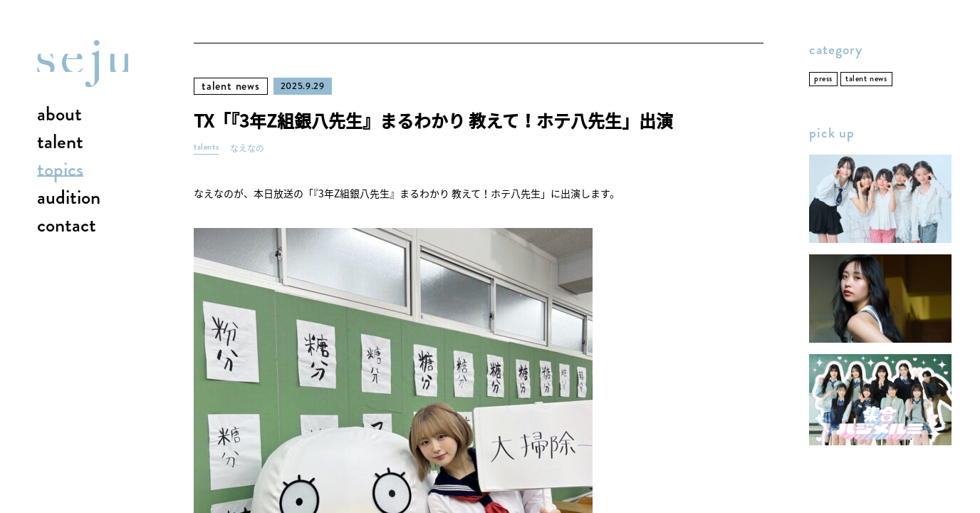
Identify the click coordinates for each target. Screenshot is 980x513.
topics (60, 170)
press (823, 79)
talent (60, 142)
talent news (231, 86)
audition (69, 198)
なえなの (247, 149)
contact (67, 226)
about (59, 115)
